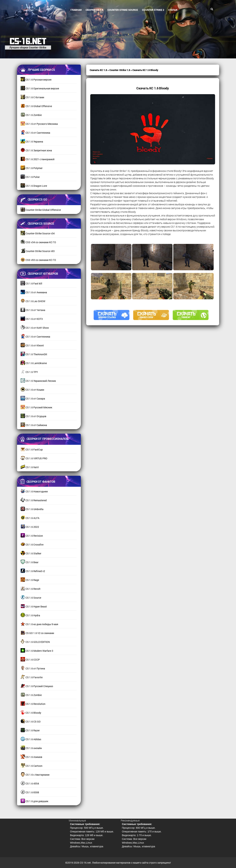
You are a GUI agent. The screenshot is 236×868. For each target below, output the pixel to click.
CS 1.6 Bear (30, 562)
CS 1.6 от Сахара (33, 399)
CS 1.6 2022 (30, 527)
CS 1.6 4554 (30, 783)
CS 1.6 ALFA (30, 518)
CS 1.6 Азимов (31, 757)
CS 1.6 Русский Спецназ (37, 686)
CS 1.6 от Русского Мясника (39, 124)
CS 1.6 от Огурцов (33, 416)
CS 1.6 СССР (30, 660)
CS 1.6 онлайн (31, 748)
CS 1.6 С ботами (32, 97)
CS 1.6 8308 (30, 792)
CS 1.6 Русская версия (36, 80)
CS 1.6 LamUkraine (34, 363)
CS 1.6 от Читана (33, 310)
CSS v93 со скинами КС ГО (38, 260)
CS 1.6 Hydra (30, 615)
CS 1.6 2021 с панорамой (38, 159)
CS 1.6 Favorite (32, 677)
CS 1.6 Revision (32, 536)
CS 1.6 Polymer (32, 168)
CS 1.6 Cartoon (31, 766)
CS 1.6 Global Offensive (36, 106)
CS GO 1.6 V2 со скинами (37, 633)
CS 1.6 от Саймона (34, 425)
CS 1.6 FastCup (32, 449)
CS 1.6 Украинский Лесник (38, 381)
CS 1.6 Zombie (31, 115)
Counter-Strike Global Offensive (41, 210)
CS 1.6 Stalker (31, 553)
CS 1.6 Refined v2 (33, 571)
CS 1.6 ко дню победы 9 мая (39, 624)
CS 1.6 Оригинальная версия (40, 88)
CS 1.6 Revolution (33, 704)
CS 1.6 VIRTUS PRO (34, 458)
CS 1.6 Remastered (34, 500)
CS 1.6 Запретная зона (36, 150)
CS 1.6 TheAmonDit (34, 354)
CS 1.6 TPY (29, 372)
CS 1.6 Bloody (31, 713)
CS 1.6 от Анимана (34, 292)
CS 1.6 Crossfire (32, 545)
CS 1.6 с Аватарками (35, 775)
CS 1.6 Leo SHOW (33, 301)
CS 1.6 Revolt (30, 589)
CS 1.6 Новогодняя (34, 491)
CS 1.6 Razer (30, 730)
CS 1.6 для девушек (34, 801)
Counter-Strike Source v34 (38, 233)
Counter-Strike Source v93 (38, 251)
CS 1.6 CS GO (31, 722)
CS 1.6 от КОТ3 (32, 319)
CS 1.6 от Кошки (32, 390)
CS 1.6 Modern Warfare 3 (37, 651)
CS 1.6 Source (31, 598)
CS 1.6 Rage (30, 580)
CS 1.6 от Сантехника (35, 133)
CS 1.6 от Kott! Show (35, 328)
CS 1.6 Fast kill (31, 283)
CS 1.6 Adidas (31, 739)
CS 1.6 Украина (32, 142)
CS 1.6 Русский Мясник (36, 407)
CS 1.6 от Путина (33, 668)
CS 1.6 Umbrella (32, 509)
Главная (76, 10)
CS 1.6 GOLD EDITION (35, 642)
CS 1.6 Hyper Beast (34, 606)
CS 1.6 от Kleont (32, 345)
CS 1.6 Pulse (30, 177)
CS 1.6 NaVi (30, 467)
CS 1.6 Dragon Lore (34, 186)
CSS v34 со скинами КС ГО (38, 242)
